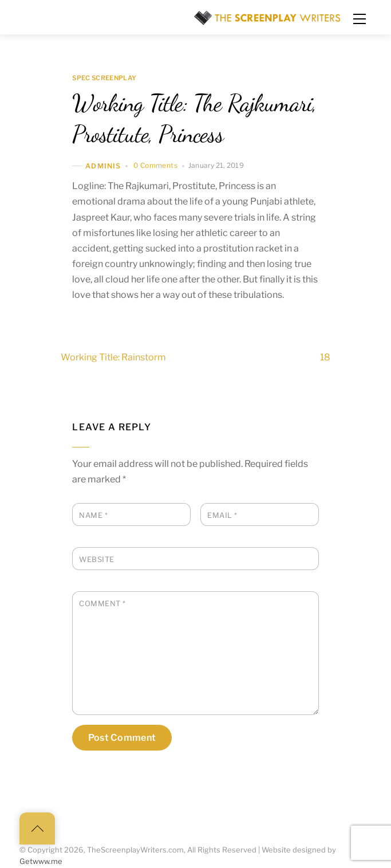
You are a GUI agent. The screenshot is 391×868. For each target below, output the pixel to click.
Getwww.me (41, 861)
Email (222, 515)
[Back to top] (37, 828)
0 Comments (155, 165)
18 (346, 358)
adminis (103, 166)
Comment (102, 604)
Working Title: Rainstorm (93, 358)
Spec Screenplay (104, 78)
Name (93, 515)
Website (97, 559)
